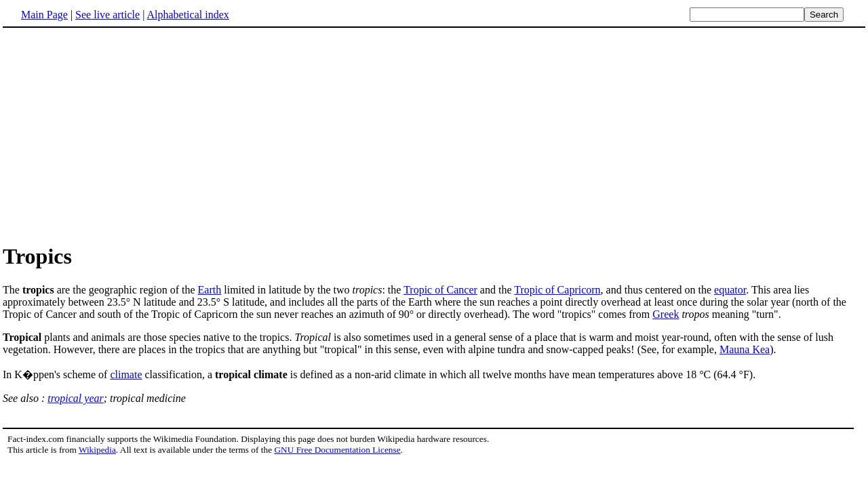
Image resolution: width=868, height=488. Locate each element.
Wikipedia (97, 450)
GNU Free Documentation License (337, 450)
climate (126, 374)
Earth (210, 290)
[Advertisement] (434, 135)
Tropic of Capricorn (557, 290)
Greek (666, 314)
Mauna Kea (745, 349)
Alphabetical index (188, 15)
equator (730, 290)
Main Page (44, 15)
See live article (107, 15)
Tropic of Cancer (440, 290)
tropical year (76, 398)
